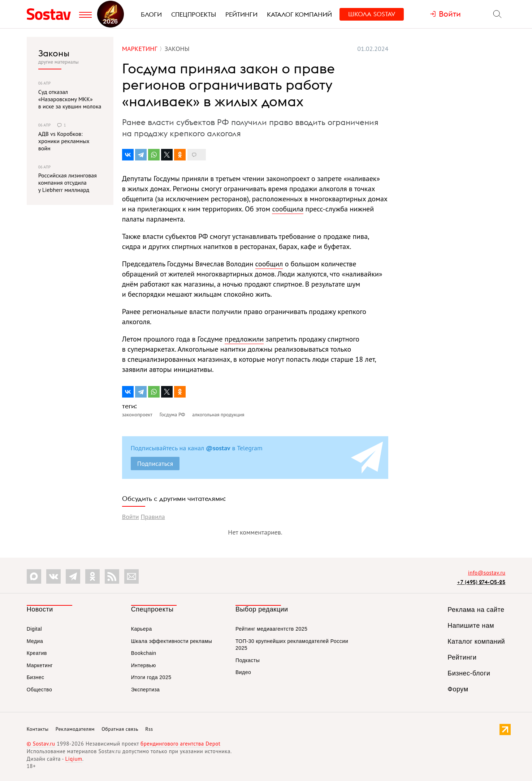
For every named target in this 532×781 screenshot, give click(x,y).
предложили (244, 339)
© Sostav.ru (41, 744)
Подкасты (248, 660)
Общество (40, 690)
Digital (34, 629)
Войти (131, 517)
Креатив (37, 653)
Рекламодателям (75, 729)
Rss (149, 729)
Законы (54, 53)
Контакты (38, 729)
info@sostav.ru (487, 573)
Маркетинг (40, 665)
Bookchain (144, 653)
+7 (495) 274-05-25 (481, 582)
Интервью (144, 665)
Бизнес (36, 677)
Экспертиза (146, 690)
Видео (243, 672)
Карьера (142, 629)
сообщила (288, 209)
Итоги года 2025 (151, 677)
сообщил (269, 264)
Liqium (74, 759)
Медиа (35, 641)
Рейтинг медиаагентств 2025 (271, 629)
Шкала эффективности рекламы (172, 641)
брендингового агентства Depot (180, 744)
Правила (153, 517)
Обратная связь (120, 729)
